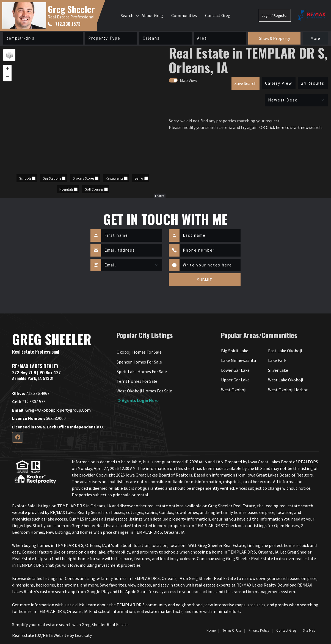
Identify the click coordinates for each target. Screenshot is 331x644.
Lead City (83, 635)
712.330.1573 (64, 24)
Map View (188, 80)
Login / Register (275, 15)
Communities (184, 15)
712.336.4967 (31, 393)
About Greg (152, 15)
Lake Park (277, 360)
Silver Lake (278, 370)
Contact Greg (218, 15)
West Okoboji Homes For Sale (144, 391)
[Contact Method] (132, 265)
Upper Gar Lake (235, 380)
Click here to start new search (294, 127)
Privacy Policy (259, 630)
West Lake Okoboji (286, 380)
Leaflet (160, 196)
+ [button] (8, 69)
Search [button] (127, 15)
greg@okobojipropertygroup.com (51, 410)
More (315, 38)
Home (211, 630)
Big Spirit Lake (235, 351)
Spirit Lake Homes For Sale (142, 371)
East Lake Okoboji (285, 351)
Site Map (309, 630)
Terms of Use (232, 630)
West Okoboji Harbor (288, 390)
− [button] (8, 77)
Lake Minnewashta (238, 360)
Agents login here (138, 400)
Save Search (246, 83)
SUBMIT (205, 280)
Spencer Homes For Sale (139, 362)
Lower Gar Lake (235, 370)
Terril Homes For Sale (137, 381)
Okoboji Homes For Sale (139, 352)
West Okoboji (234, 390)
